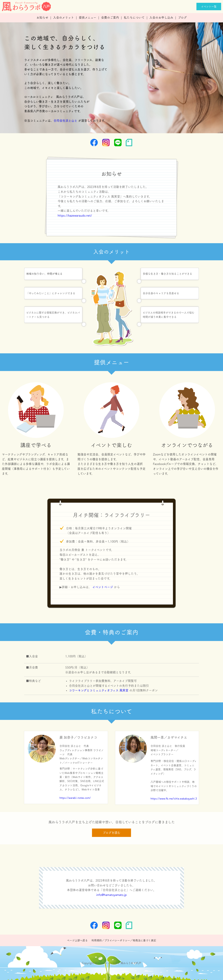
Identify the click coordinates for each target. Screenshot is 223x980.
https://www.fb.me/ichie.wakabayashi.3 (174, 799)
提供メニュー (88, 17)
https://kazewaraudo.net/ (75, 215)
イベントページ (103, 587)
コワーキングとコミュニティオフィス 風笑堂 (99, 690)
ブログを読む (112, 833)
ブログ (182, 17)
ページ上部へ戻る (77, 940)
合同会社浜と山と (65, 121)
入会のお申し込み (161, 17)
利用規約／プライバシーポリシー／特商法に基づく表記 (124, 940)
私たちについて (134, 17)
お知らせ (42, 17)
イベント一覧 (209, 7)
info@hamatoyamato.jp (111, 895)
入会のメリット (64, 17)
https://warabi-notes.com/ (75, 798)
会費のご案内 (110, 17)
